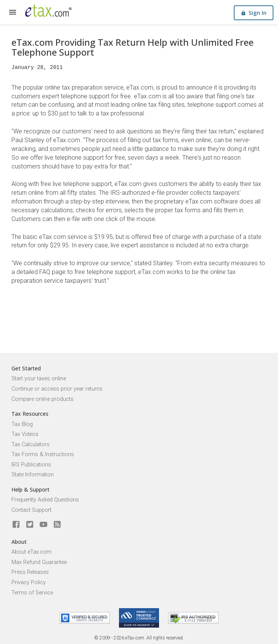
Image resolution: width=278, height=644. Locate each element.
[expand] (13, 12)
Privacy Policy (29, 582)
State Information (33, 475)
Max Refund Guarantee (39, 562)
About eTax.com (31, 552)
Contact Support (31, 510)
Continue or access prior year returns (57, 389)
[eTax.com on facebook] (16, 525)
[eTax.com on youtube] (43, 525)
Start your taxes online (39, 379)
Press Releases (30, 572)
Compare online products (43, 399)
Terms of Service (32, 593)
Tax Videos (25, 434)
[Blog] (57, 525)
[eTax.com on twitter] (30, 525)
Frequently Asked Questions (45, 500)
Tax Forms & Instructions (43, 454)
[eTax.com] (48, 11)
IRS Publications (31, 465)
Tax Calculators (31, 445)
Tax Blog (22, 424)
